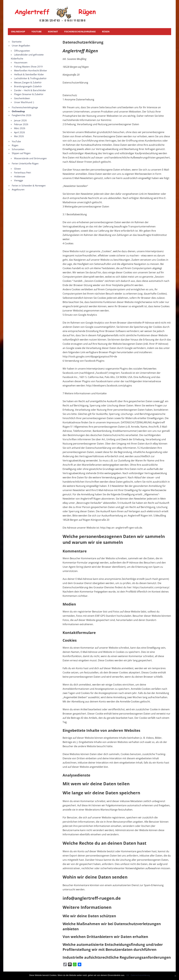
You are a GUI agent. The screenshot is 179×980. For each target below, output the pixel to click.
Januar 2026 (20, 120)
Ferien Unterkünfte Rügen (25, 163)
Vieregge (19, 180)
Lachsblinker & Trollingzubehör (30, 78)
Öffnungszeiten (22, 51)
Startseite (17, 42)
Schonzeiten (18, 149)
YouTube (37, 32)
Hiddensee (20, 176)
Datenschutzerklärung (140, 975)
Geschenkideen (22, 98)
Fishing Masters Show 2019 (28, 67)
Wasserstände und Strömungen (30, 158)
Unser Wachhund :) (24, 102)
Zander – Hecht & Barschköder (30, 90)
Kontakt (53, 32)
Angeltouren (18, 189)
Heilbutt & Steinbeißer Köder (29, 74)
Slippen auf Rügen (21, 153)
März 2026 (20, 128)
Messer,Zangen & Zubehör (28, 82)
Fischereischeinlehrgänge (80, 32)
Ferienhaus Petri (23, 173)
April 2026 (20, 132)
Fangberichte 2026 (22, 115)
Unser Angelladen (21, 46)
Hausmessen (21, 62)
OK (128, 975)
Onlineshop (18, 32)
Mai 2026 (19, 136)
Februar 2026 (21, 124)
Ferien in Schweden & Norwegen (29, 186)
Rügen (106, 32)
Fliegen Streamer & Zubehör (29, 94)
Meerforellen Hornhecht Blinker (31, 70)
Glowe (17, 169)
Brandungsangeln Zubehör (28, 86)
